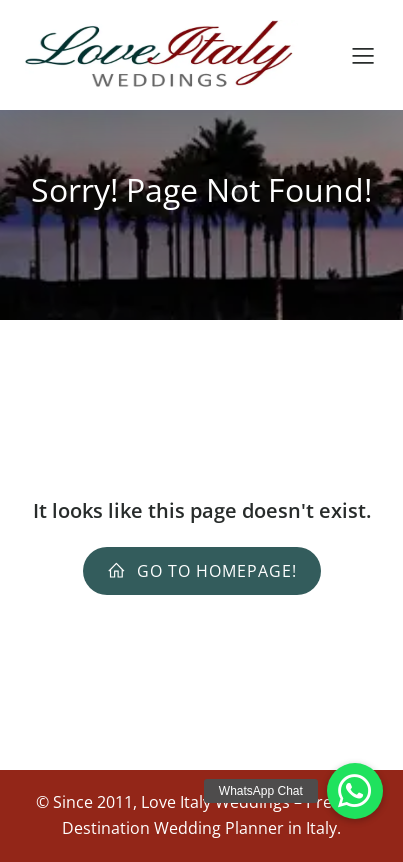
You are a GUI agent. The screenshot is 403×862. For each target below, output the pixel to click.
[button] (355, 791)
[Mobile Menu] (363, 55)
